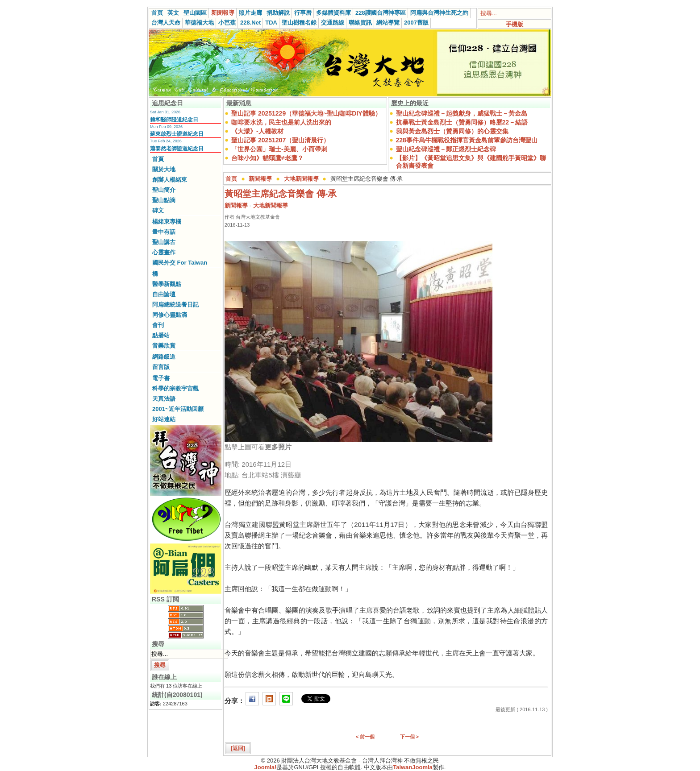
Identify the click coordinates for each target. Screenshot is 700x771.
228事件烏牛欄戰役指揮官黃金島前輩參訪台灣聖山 (467, 140)
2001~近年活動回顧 (178, 409)
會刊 (158, 325)
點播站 (161, 335)
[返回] (238, 748)
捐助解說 (278, 13)
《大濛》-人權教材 (257, 131)
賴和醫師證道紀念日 (174, 120)
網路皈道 (164, 357)
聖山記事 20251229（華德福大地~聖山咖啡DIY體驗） (306, 113)
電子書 (161, 378)
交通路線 (333, 23)
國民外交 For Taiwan (180, 263)
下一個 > (409, 737)
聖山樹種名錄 (299, 23)
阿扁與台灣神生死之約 (439, 13)
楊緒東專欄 (167, 222)
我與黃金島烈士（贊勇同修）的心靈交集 (452, 131)
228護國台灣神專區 (381, 13)
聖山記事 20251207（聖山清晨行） (280, 140)
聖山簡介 (164, 190)
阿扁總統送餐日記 (175, 305)
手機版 (515, 24)
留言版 (161, 367)
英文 (173, 13)
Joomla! (266, 767)
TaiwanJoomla (413, 767)
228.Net (250, 23)
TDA (271, 23)
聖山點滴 (164, 200)
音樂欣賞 (164, 346)
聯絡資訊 (360, 23)
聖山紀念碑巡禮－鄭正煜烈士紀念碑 (446, 149)
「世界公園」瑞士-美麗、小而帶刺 (279, 149)
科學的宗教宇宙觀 (175, 388)
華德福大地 (199, 23)
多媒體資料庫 (333, 13)
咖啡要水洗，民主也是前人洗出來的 (281, 122)
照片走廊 (250, 13)
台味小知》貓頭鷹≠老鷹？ (267, 158)
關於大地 (164, 169)
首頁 (157, 13)
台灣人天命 (166, 23)
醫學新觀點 (167, 284)
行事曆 (303, 13)
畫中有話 (164, 232)
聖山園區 (195, 13)
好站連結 (164, 419)
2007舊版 (416, 23)
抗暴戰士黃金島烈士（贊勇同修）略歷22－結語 (462, 122)
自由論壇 (164, 294)
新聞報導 (223, 13)
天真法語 (164, 399)
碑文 (158, 210)
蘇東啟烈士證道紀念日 (177, 134)
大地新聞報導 (301, 179)
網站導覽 (388, 23)
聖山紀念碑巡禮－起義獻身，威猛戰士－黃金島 (462, 113)
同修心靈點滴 (170, 315)
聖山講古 (164, 242)
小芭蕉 (227, 23)
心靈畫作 (164, 252)
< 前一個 (365, 737)
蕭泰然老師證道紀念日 (177, 149)
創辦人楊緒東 (170, 180)
